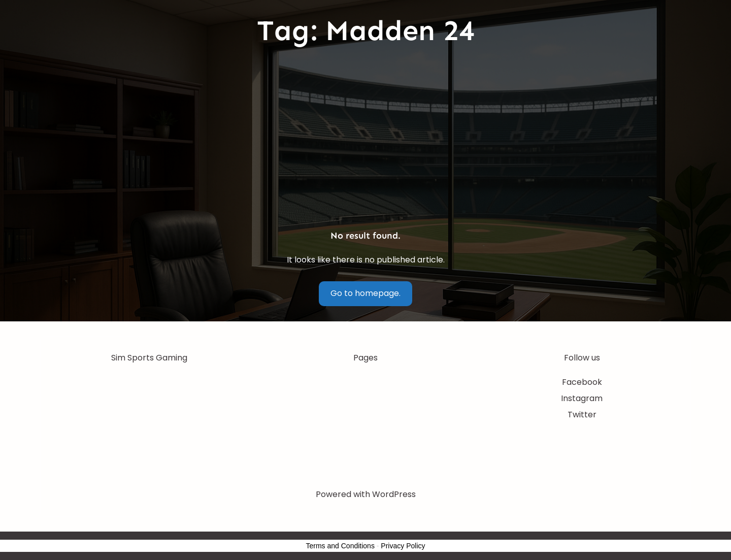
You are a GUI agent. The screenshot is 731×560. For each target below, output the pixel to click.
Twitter (582, 415)
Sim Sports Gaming (149, 358)
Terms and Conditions (340, 546)
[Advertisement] (365, 139)
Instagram (582, 398)
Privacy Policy (403, 546)
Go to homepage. (365, 293)
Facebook (582, 382)
